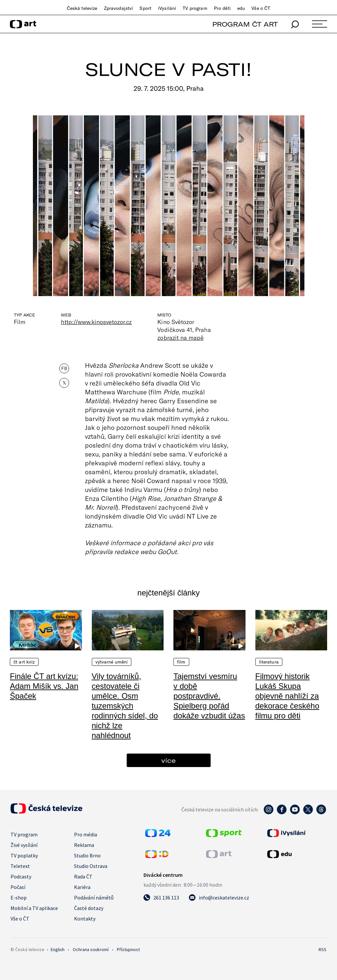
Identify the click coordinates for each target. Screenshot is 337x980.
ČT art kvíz (24, 662)
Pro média (86, 834)
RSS (323, 949)
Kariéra (82, 887)
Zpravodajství (119, 8)
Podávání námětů (94, 898)
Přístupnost (128, 949)
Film (181, 662)
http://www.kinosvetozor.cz (96, 322)
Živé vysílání (24, 845)
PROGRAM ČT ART (245, 24)
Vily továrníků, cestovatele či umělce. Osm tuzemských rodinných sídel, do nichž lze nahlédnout (125, 706)
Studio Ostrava (91, 866)
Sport (145, 8)
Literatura (269, 662)
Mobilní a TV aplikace (34, 908)
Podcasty (21, 876)
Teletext (20, 866)
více (168, 760)
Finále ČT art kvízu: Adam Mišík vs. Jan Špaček (44, 686)
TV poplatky (24, 855)
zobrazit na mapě (180, 338)
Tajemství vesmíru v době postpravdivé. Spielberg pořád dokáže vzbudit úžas (209, 696)
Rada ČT (83, 876)
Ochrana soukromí (91, 949)
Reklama (84, 845)
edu (241, 8)
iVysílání (167, 8)
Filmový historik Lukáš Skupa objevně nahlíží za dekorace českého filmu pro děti (287, 696)
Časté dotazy (89, 908)
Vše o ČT (261, 8)
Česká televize (82, 8)
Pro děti (222, 8)
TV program (195, 8)
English (58, 949)
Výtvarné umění (112, 662)
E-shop (19, 898)
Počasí (18, 887)
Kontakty (85, 919)
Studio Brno (87, 855)
